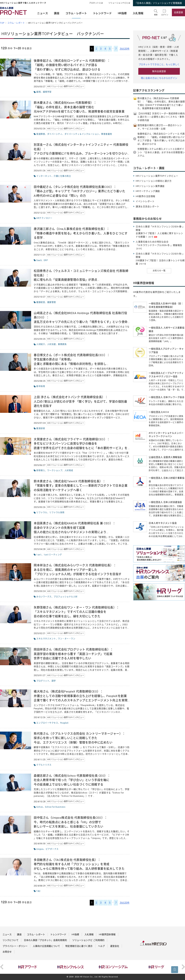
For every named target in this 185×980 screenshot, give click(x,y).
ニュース (43, 13)
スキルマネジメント (46, 639)
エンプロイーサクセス (47, 723)
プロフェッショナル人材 (66, 597)
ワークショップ (55, 471)
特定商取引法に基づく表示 (79, 946)
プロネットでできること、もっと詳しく (159, 64)
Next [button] (183, 967)
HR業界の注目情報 (145, 196)
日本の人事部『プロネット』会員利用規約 (45, 940)
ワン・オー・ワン (67, 639)
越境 (38, 92)
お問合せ (7, 952)
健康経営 (41, 302)
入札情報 (138, 13)
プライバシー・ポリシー (15, 946)
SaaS (39, 260)
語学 (54, 681)
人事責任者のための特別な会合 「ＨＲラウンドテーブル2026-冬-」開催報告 (159, 245)
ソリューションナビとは (119, 3)
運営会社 (115, 946)
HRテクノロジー (44, 218)
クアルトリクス (44, 765)
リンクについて (11, 940)
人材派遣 (52, 344)
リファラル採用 (57, 513)
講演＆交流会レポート (147, 206)
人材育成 (69, 471)
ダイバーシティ (55, 134)
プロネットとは (96, 3)
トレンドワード (102, 13)
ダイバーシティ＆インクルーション (82, 134)
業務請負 (62, 344)
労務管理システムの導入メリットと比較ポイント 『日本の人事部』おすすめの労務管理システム (161, 152)
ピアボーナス (52, 849)
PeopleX (64, 723)
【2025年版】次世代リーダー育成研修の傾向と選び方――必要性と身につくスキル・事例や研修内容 (161, 117)
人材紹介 (41, 344)
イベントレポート (145, 201)
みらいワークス (44, 597)
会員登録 (178, 12)
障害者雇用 (107, 134)
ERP (46, 260)
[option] (28, 967)
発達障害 (41, 134)
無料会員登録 (159, 71)
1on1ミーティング (53, 555)
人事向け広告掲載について (46, 946)
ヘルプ (101, 946)
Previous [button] (2, 967)
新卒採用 (41, 386)
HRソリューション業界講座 (150, 186)
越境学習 (47, 92)
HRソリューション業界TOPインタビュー (66, 87)
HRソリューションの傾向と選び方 (154, 181)
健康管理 (52, 302)
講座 (57, 13)
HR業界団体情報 (107, 934)
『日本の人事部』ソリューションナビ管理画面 (158, 3)
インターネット (44, 176)
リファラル (42, 513)
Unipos (40, 849)
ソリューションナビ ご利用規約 (88, 940)
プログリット (43, 681)
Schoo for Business (55, 807)
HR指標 (122, 13)
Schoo (40, 807)
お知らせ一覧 (159, 271)
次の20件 (125, 49)
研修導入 (41, 471)
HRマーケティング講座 (148, 191)
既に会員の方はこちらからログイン (159, 78)
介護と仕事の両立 (62, 176)
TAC (38, 891)
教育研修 (41, 429)
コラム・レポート (76, 13)
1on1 (39, 555)
